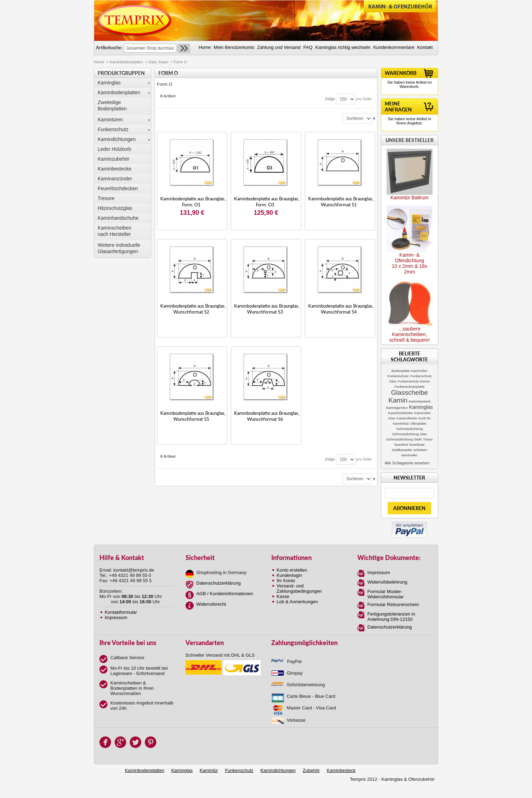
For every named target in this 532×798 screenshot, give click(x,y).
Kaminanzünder (115, 179)
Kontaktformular (121, 612)
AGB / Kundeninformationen (225, 594)
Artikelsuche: (109, 47)
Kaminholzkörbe (400, 413)
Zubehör (311, 770)
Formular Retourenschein (393, 604)
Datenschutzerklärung (219, 583)
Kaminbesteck (420, 401)
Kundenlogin (289, 575)
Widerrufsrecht (211, 604)
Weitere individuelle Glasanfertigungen (119, 248)
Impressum (116, 617)
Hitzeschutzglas (115, 208)
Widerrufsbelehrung (387, 582)
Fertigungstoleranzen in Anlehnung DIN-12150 (391, 617)
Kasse (283, 596)
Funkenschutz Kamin (414, 381)
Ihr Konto (286, 581)
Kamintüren (110, 120)
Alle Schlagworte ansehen (407, 463)
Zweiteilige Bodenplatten (112, 105)
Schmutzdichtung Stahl (404, 439)
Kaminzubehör (113, 159)
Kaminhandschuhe (118, 218)
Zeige (330, 99)
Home (99, 62)
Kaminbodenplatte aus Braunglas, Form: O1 (193, 202)
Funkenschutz (113, 129)
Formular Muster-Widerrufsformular (386, 594)
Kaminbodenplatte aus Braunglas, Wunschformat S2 (193, 309)
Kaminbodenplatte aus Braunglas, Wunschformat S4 (341, 309)
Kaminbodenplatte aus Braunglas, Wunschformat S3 (267, 309)
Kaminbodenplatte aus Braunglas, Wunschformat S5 (193, 416)
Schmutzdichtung (409, 429)
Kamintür (209, 770)
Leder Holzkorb (114, 149)
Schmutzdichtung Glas (410, 434)
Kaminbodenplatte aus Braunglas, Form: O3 (267, 202)
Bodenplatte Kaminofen (410, 371)
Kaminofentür (407, 418)
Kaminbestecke (115, 169)
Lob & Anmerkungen (297, 602)
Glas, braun (158, 62)
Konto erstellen (292, 570)
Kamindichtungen (117, 139)
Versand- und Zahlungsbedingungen (299, 588)
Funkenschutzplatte (410, 387)
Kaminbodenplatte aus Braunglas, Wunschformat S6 (267, 416)
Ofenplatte (418, 423)
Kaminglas (109, 83)
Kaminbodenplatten (126, 62)
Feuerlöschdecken (118, 188)
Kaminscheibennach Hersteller (115, 231)
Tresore (106, 198)
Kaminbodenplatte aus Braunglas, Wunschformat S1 (341, 202)
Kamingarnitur (397, 408)
